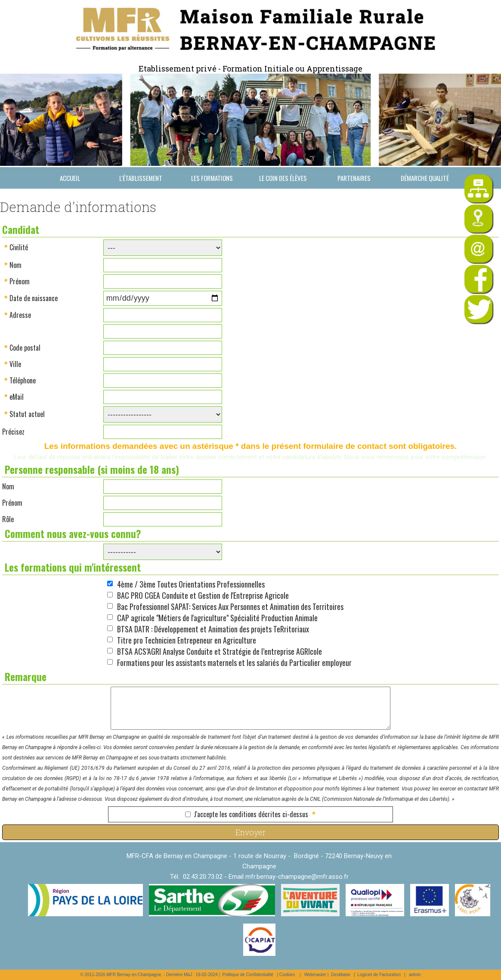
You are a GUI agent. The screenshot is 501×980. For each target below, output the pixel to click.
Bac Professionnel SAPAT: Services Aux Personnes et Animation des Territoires (230, 607)
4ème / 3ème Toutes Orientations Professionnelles (191, 584)
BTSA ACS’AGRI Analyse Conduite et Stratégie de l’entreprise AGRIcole (220, 651)
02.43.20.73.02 (203, 877)
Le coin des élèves (283, 178)
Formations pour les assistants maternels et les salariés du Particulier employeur (234, 663)
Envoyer (251, 832)
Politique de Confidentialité (248, 975)
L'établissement (141, 178)
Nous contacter (70, 199)
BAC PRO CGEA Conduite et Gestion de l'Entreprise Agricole (203, 595)
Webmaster (315, 975)
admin (415, 975)
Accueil (70, 178)
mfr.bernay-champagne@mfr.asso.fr (297, 877)
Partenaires (354, 178)
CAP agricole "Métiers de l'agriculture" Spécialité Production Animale (217, 618)
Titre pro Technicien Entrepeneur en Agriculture (187, 640)
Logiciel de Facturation (379, 975)
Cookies (287, 975)
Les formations (212, 178)
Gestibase (341, 975)
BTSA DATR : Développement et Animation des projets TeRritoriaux (213, 629)
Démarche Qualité (425, 178)
